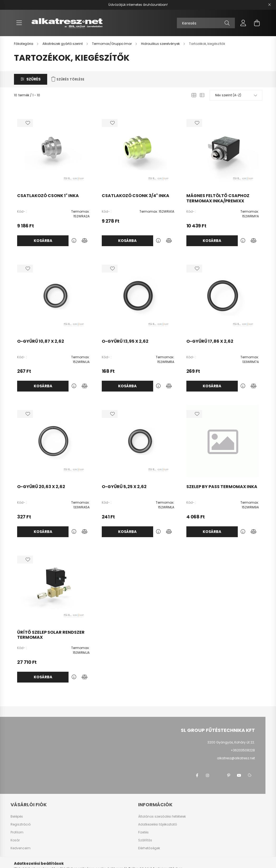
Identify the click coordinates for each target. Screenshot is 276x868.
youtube (239, 775)
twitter (218, 775)
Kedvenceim (21, 848)
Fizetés (143, 832)
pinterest (229, 775)
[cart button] (257, 23)
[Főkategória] (24, 44)
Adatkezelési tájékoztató (158, 824)
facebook (197, 775)
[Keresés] (206, 23)
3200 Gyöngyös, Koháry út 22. (231, 742)
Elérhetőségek (149, 848)
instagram (207, 775)
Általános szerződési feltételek (162, 817)
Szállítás (145, 840)
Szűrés (33, 79)
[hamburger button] (19, 23)
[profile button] (243, 23)
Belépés (17, 817)
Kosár (15, 840)
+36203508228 (243, 750)
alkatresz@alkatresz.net (236, 758)
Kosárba (43, 241)
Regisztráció (21, 824)
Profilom (17, 832)
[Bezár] (269, 5)
